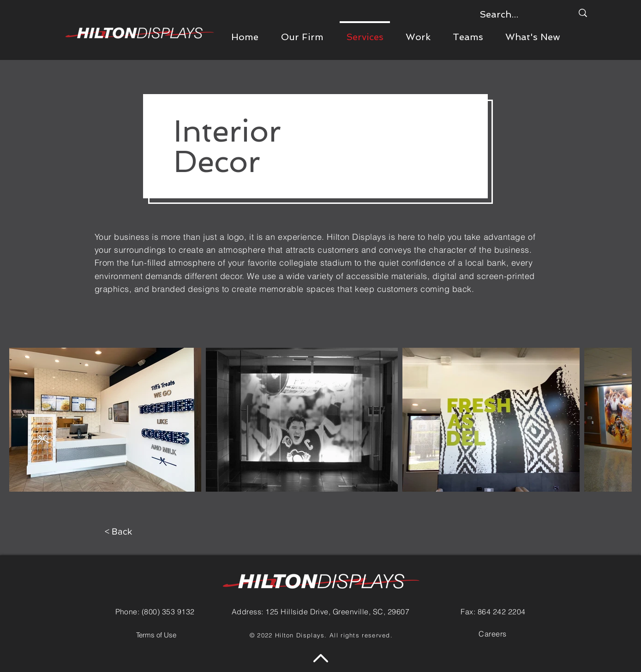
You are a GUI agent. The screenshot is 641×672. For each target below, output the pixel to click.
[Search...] (519, 14)
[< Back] (118, 531)
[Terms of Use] (156, 635)
